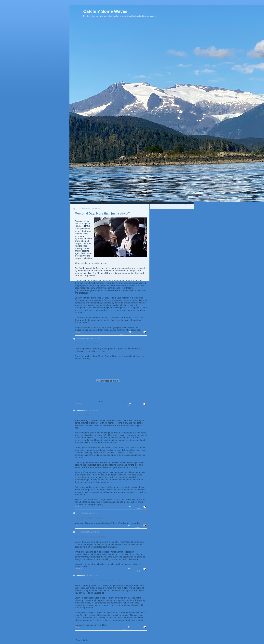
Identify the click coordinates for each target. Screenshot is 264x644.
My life (144, 509)
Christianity (134, 406)
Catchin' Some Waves (105, 11)
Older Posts (139, 634)
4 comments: (137, 332)
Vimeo (128, 401)
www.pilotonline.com (115, 593)
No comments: (136, 525)
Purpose (143, 406)
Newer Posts (82, 634)
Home (111, 634)
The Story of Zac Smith (86, 401)
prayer (144, 629)
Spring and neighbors (90, 537)
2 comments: (137, 404)
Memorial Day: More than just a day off (102, 214)
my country (136, 334)
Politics (138, 629)
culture (131, 629)
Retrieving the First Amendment (97, 580)
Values (144, 334)
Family (128, 334)
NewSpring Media (112, 401)
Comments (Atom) (99, 640)
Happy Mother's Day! (90, 518)
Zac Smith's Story (87, 343)
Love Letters (84, 415)
